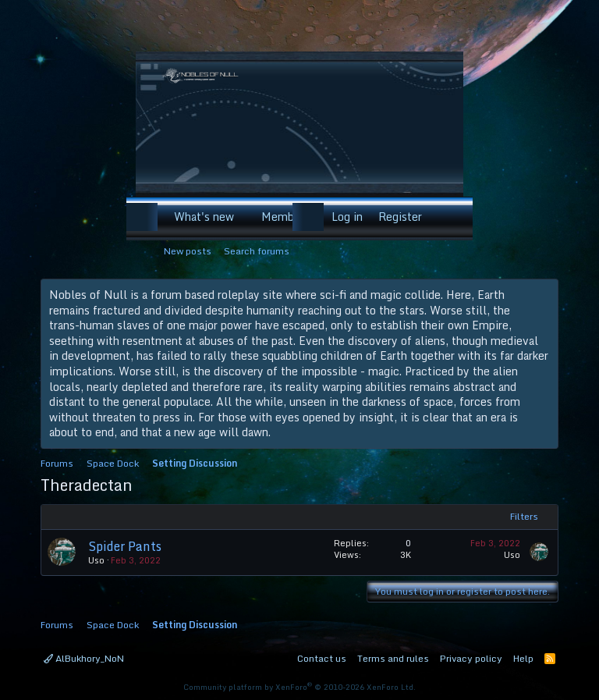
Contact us (322, 658)
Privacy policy (471, 658)
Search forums (257, 251)
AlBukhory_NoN (84, 658)
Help (523, 658)
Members (285, 217)
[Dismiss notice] (543, 295)
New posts (188, 251)
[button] (244, 217)
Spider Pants (125, 546)
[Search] (450, 217)
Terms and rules (393, 658)
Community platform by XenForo (299, 687)
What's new (204, 217)
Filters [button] (524, 517)
